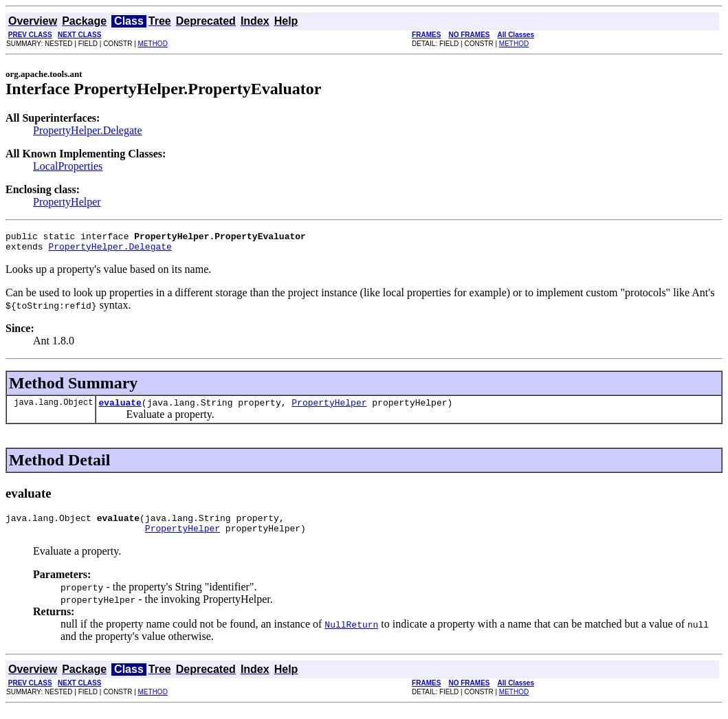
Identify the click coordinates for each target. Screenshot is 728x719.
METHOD (153, 44)
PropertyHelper (67, 202)
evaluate (120, 408)
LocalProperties (68, 166)
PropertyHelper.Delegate (88, 130)
